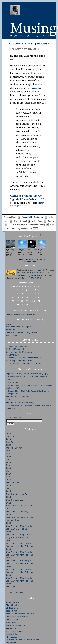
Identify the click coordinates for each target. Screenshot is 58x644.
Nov (13, 512)
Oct (8, 448)
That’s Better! (12, 336)
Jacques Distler (14, 386)
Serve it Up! (14, 355)
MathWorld (11, 623)
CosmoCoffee (12, 634)
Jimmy (24, 386)
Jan (20, 448)
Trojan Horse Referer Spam (19, 327)
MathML (41, 270)
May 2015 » (43, 44)
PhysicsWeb (12, 637)
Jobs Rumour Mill (14, 611)
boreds (47, 391)
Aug (22, 494)
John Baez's (20, 614)
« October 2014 (17, 44)
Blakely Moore (14, 406)
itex (33, 273)
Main (31, 44)
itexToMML (38, 276)
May (13, 489)
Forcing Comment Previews (21, 361)
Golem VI (10, 383)
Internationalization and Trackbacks (25, 364)
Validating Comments (18, 347)
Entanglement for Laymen (18, 403)
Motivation (11, 388)
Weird (9, 324)
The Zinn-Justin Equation (17, 397)
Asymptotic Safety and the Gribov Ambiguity (26, 374)
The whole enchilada (16, 593)
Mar (8, 454)
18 (32, 298)
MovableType (20, 279)
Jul (12, 437)
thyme (31, 377)
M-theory (24, 377)
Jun (13, 483)
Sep (8, 437)
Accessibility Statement (33, 217)
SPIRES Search (13, 608)
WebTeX (21, 276)
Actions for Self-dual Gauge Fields (22, 333)
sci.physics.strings (14, 632)
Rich (10, 400)
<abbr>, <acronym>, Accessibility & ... (26, 358)
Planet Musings (13, 605)
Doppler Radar (30, 262)
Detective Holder (41, 377)
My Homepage (13, 603)
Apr (16, 448)
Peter (19, 409)
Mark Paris (25, 391)
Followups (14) (17, 206)
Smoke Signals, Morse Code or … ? (22, 315)
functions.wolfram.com (16, 626)
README (35, 279)
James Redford (37, 391)
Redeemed (11, 330)
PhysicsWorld (12, 620)
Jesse (10, 380)
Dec (8, 471)
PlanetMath (11, 629)
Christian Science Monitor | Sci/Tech (22, 640)
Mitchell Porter (14, 377)
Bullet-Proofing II (16, 349)
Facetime (36, 88)
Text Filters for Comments (20, 352)
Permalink (41, 203)
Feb (13, 442)
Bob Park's (17, 617)
